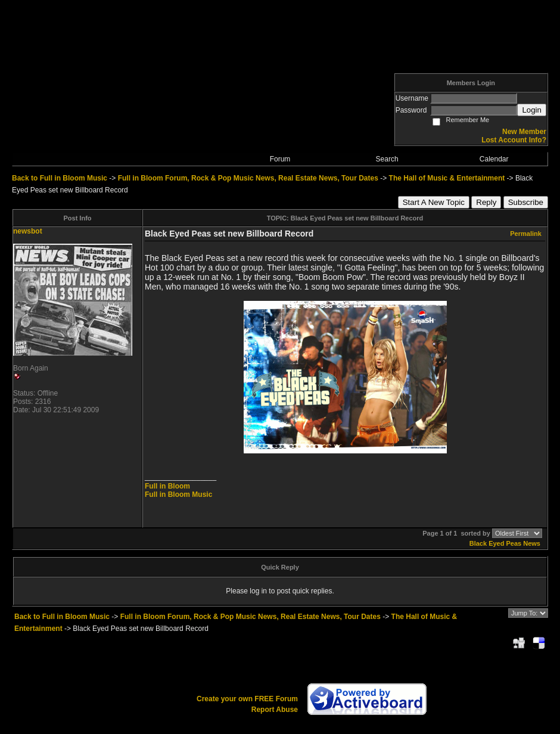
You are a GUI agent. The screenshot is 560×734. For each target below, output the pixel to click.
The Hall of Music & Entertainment (447, 178)
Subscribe (526, 202)
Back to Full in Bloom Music (60, 178)
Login (532, 110)
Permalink (526, 234)
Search (387, 159)
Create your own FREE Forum (247, 699)
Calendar (494, 159)
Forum (280, 159)
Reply (486, 202)
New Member (524, 132)
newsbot (28, 231)
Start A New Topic (434, 202)
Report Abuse (275, 710)
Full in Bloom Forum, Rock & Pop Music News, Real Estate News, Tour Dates (248, 178)
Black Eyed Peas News (505, 543)
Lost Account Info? (514, 140)
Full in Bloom (167, 486)
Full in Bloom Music (178, 494)
